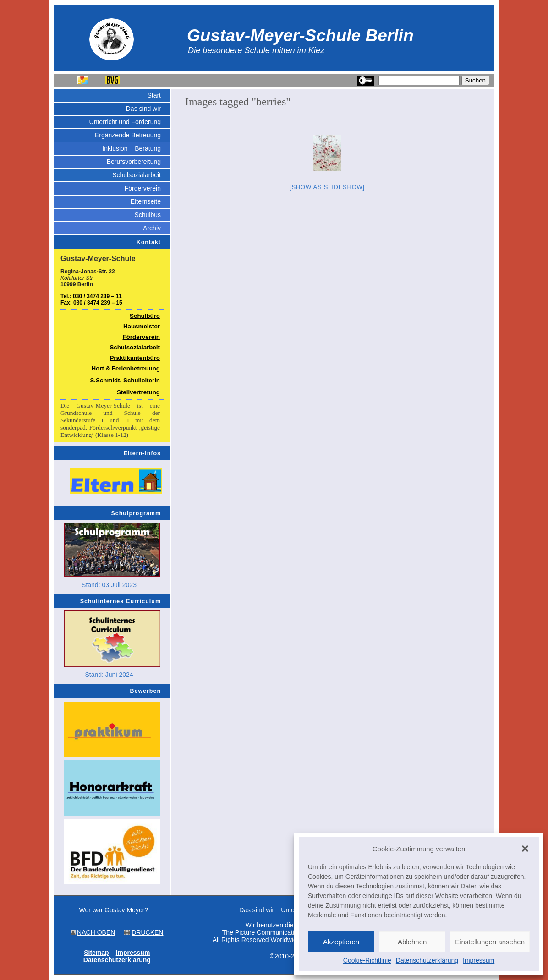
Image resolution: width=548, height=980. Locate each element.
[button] (525, 849)
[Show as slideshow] (327, 187)
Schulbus (148, 215)
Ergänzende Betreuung (128, 135)
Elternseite (146, 201)
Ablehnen (412, 942)
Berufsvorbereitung (134, 162)
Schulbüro (145, 316)
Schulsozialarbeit (137, 175)
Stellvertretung (138, 392)
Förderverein (143, 188)
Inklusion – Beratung (132, 148)
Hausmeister (142, 326)
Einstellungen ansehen (490, 942)
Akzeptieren (341, 942)
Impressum (479, 960)
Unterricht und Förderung (125, 122)
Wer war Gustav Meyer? (113, 910)
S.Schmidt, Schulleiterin (125, 380)
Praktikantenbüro (135, 358)
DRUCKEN (147, 932)
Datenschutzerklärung (427, 960)
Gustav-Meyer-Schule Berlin (300, 35)
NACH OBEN (96, 932)
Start (154, 95)
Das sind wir (143, 109)
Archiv (152, 228)
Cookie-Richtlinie (367, 960)
